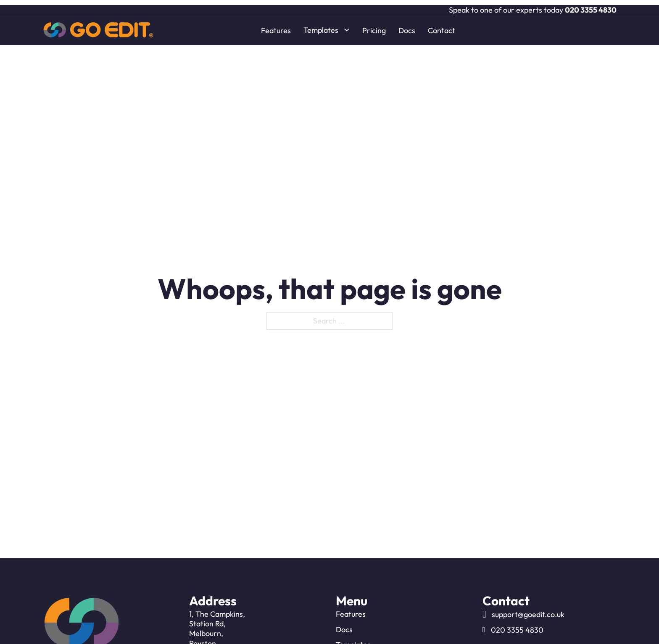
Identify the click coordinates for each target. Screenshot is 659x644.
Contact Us (355, 623)
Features (276, 25)
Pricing (374, 25)
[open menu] (248, 25)
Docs (407, 25)
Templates (321, 25)
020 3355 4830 (591, 5)
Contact (442, 25)
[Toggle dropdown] (347, 25)
